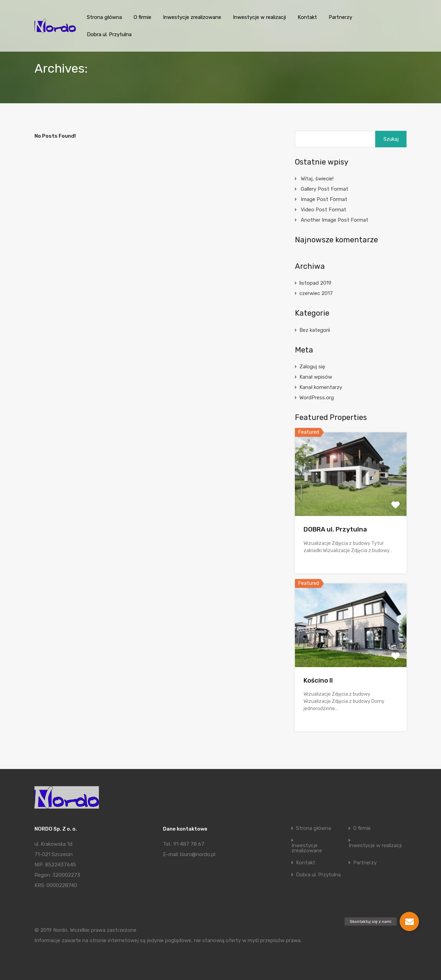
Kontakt (307, 17)
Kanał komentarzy (321, 387)
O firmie (142, 17)
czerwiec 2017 (316, 293)
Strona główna (104, 17)
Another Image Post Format (335, 220)
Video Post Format (324, 210)
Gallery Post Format (325, 189)
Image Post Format (324, 199)
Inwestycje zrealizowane (192, 17)
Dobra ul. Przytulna (109, 34)
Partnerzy (340, 17)
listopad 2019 (315, 283)
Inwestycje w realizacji (259, 17)
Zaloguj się (312, 367)
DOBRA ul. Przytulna (335, 529)
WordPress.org (317, 398)
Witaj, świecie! (317, 179)
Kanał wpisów (316, 377)
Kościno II (318, 680)
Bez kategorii (315, 330)
